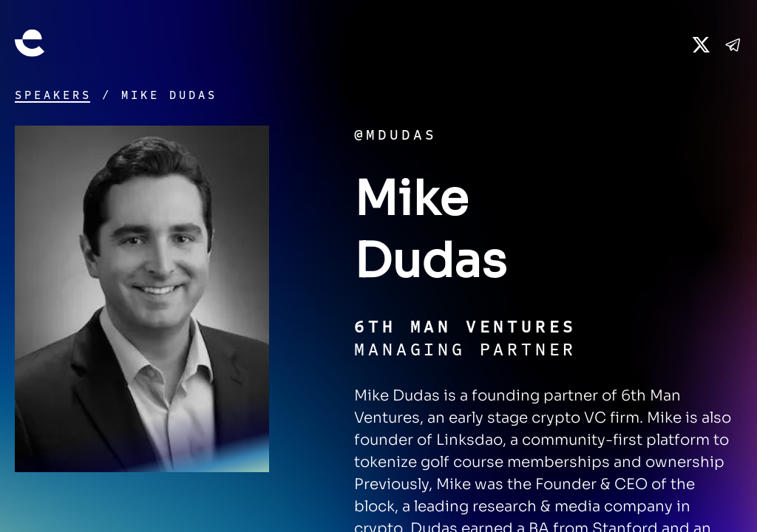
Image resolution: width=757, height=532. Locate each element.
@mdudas (396, 135)
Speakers (53, 95)
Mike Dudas (169, 95)
